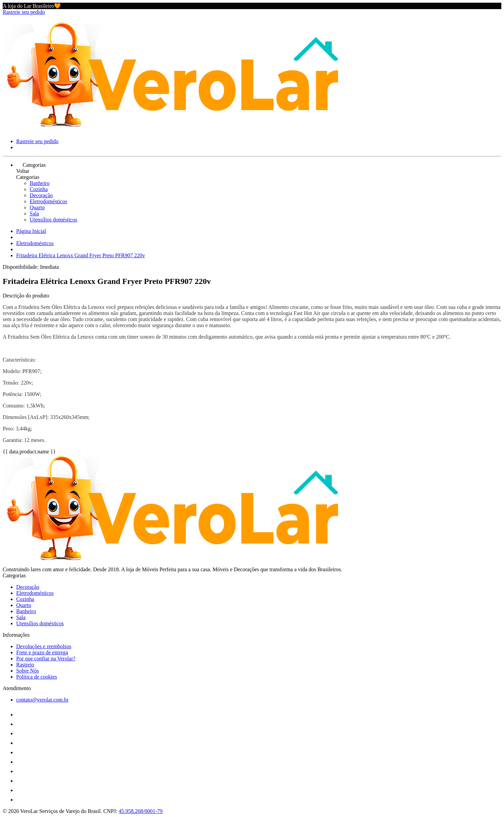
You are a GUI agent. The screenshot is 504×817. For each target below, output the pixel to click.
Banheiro (40, 183)
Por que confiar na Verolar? (46, 658)
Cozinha (39, 189)
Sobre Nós (27, 671)
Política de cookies (37, 677)
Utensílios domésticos (53, 220)
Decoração (41, 195)
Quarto (37, 207)
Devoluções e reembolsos (44, 646)
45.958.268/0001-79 (141, 811)
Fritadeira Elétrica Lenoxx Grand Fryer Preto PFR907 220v (81, 255)
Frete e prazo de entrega (42, 652)
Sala (34, 214)
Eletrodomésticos (48, 201)
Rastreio (25, 665)
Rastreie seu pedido (24, 12)
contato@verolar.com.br (42, 700)
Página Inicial (31, 231)
